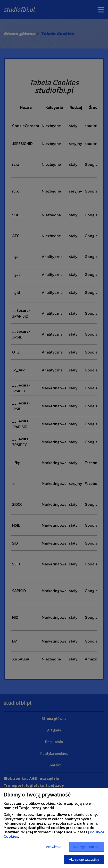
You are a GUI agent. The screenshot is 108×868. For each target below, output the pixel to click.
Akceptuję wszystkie (84, 860)
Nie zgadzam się (87, 847)
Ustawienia (53, 847)
